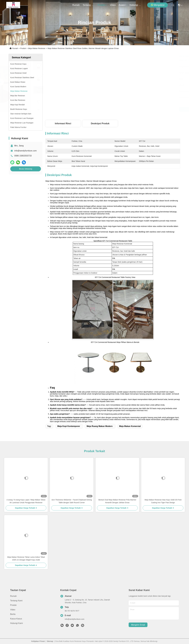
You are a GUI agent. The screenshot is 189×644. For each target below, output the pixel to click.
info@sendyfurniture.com (25, 151)
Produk (102, 5)
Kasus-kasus (16, 619)
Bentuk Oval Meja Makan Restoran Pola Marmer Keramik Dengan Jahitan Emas (117, 501)
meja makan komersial (130, 426)
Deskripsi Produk (100, 123)
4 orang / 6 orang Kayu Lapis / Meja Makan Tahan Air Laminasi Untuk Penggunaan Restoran (26, 501)
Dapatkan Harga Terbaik (134, 109)
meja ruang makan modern (100, 426)
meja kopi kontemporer (69, 426)
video (113, 5)
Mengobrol (158, 5)
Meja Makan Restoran (37, 48)
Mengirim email (138, 625)
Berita (13, 614)
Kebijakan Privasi (38, 641)
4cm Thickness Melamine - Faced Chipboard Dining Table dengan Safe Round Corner (72, 501)
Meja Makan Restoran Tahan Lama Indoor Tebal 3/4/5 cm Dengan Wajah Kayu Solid (26, 558)
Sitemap (50, 641)
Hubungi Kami (136, 5)
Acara (123, 5)
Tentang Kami (89, 5)
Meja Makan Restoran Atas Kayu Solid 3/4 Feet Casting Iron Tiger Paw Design (163, 501)
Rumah (76, 5)
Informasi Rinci (63, 123)
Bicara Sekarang (26, 169)
